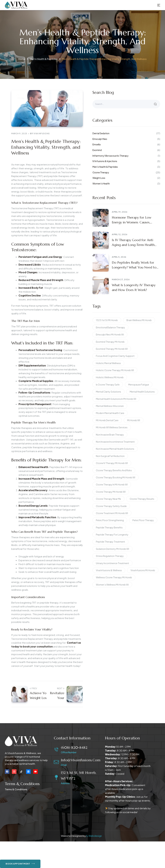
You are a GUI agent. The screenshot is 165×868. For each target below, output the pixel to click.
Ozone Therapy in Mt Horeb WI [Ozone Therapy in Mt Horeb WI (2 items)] (112, 484)
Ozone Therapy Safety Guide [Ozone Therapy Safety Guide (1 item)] (111, 506)
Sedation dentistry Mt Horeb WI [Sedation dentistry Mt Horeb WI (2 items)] (112, 549)
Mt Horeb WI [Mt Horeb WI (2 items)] (134, 420)
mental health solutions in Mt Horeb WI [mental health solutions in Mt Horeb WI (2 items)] (116, 399)
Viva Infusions (42, 134)
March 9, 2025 (19, 134)
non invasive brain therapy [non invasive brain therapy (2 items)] (110, 435)
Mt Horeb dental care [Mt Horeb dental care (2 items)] (107, 420)
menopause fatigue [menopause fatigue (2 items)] (139, 385)
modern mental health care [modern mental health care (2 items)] (110, 413)
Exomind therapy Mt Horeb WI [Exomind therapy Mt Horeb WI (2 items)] (112, 349)
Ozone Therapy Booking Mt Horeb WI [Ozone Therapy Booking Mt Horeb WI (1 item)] (116, 477)
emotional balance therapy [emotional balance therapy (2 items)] (110, 327)
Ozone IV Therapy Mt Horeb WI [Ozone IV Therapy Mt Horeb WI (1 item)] (112, 463)
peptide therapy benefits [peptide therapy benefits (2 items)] (109, 527)
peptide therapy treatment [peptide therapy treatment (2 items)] (110, 542)
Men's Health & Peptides (44, 59)
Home (22, 59)
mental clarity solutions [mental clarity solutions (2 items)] (108, 392)
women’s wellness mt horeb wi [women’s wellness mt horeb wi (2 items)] (112, 585)
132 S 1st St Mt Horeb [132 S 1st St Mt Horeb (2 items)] (107, 320)
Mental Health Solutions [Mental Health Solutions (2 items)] (142, 392)
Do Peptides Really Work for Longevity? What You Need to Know (134, 265)
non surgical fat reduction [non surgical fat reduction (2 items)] (110, 456)
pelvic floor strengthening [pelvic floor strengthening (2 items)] (110, 520)
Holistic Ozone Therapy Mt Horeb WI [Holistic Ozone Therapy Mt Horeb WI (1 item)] (115, 370)
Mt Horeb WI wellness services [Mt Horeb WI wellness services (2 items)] (112, 427)
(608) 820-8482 (74, 748)
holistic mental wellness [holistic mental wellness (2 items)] (108, 363)
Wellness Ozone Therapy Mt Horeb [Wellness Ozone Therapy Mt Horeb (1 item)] (114, 577)
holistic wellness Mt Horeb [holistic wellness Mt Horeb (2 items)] (110, 377)
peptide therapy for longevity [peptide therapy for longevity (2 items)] (112, 535)
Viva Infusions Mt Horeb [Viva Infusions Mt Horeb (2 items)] (143, 570)
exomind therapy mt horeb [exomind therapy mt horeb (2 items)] (110, 342)
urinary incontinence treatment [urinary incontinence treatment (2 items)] (112, 563)
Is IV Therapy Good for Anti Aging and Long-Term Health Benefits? (133, 243)
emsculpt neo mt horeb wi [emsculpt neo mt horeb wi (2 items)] (110, 334)
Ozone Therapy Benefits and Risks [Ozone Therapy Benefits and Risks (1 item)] (114, 470)
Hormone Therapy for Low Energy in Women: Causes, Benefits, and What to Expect (133, 220)
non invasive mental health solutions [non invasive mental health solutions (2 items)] (115, 449)
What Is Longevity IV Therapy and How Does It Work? (134, 288)
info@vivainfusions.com (81, 760)
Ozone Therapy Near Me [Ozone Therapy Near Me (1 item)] (108, 499)
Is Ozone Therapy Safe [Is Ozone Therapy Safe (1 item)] (108, 385)
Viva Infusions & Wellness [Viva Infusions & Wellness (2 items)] (109, 570)
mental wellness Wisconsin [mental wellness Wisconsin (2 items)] (110, 406)
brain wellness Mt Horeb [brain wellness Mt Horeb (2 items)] (139, 320)
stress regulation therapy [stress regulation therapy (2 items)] (110, 556)
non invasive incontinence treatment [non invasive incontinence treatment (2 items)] (115, 442)
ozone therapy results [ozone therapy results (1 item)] (142, 499)
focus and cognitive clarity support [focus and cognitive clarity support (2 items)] (115, 356)
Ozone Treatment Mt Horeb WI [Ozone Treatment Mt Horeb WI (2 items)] (112, 513)
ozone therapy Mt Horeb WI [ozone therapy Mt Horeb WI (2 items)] (111, 492)
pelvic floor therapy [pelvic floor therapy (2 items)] (143, 520)
